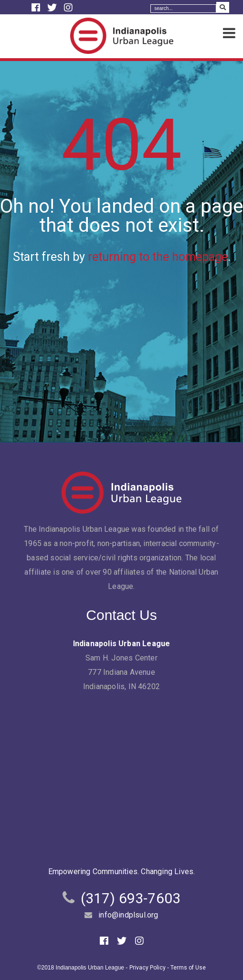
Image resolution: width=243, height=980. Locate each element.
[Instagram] (68, 8)
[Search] (183, 9)
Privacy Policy (148, 968)
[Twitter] (53, 8)
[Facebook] (37, 8)
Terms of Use (188, 968)
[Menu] (229, 34)
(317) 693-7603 (131, 898)
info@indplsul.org (128, 915)
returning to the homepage (158, 257)
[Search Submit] (223, 7)
